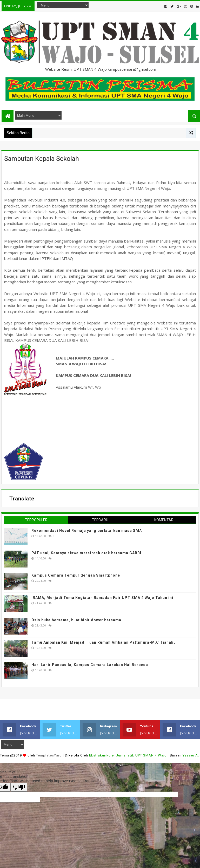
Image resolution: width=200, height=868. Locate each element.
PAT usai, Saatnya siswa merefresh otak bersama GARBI (86, 553)
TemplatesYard (49, 755)
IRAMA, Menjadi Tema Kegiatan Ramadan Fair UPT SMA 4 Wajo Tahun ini (102, 598)
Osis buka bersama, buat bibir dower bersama (76, 620)
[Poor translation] (19, 787)
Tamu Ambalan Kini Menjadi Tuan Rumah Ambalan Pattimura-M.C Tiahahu (104, 642)
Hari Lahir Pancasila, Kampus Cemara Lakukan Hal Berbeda (90, 665)
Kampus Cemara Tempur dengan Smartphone (76, 575)
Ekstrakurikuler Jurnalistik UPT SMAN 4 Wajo (128, 755)
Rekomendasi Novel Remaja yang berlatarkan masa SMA (87, 531)
